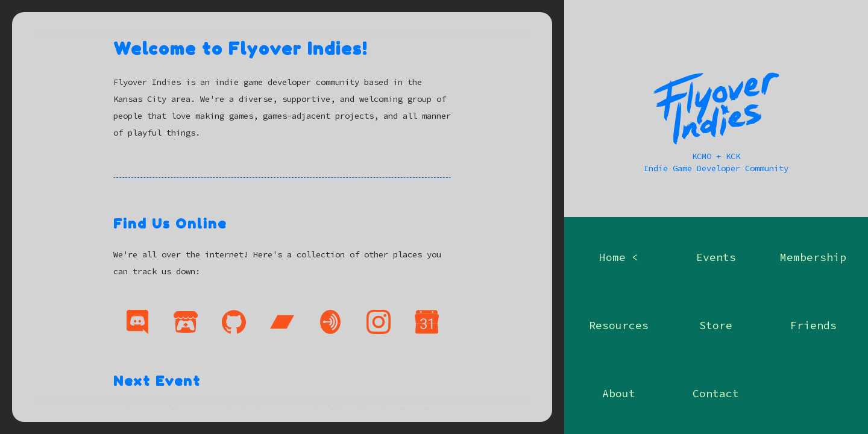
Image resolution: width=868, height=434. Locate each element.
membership (813, 257)
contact (716, 393)
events (716, 257)
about (619, 393)
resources (619, 325)
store (716, 325)
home (612, 257)
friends (813, 325)
